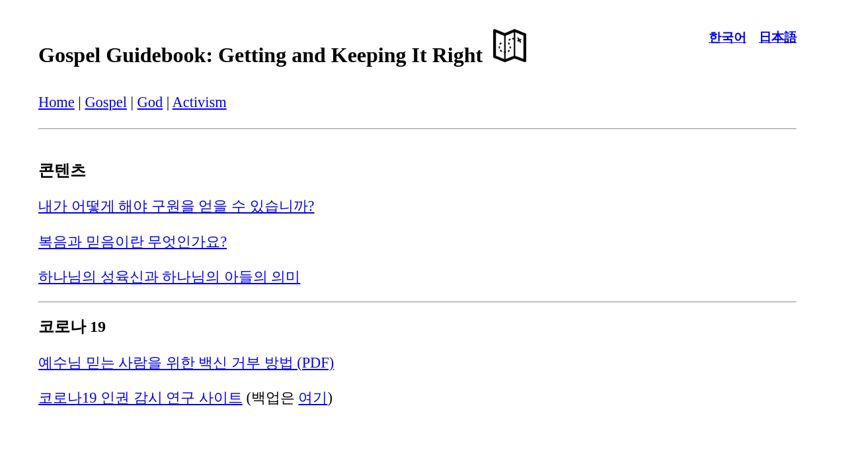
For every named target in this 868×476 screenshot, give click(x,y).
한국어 (728, 37)
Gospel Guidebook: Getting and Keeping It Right (282, 55)
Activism (200, 102)
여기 (313, 398)
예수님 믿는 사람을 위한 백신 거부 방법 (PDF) (186, 363)
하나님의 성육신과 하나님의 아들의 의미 (169, 277)
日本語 (778, 37)
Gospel (105, 102)
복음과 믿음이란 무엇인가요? (133, 242)
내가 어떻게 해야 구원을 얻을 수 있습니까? (177, 206)
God (150, 102)
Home (57, 102)
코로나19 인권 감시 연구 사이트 (140, 398)
